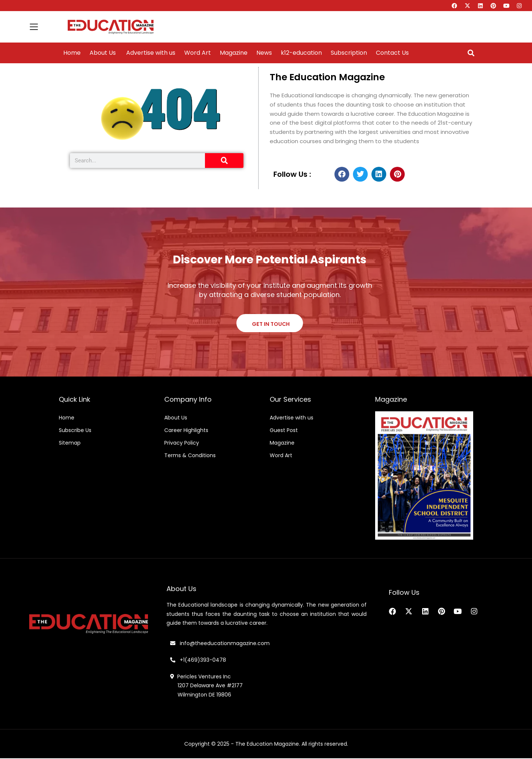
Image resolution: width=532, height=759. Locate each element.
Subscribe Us (75, 431)
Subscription (349, 53)
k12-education (301, 53)
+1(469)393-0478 (202, 661)
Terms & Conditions (190, 456)
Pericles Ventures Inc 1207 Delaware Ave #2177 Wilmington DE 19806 (206, 687)
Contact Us (392, 53)
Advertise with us (150, 53)
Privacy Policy (182, 443)
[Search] (224, 161)
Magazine (234, 53)
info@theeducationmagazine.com (220, 644)
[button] (471, 53)
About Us (103, 53)
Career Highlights (186, 431)
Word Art (198, 53)
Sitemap (70, 443)
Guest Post (284, 431)
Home (72, 53)
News (264, 53)
